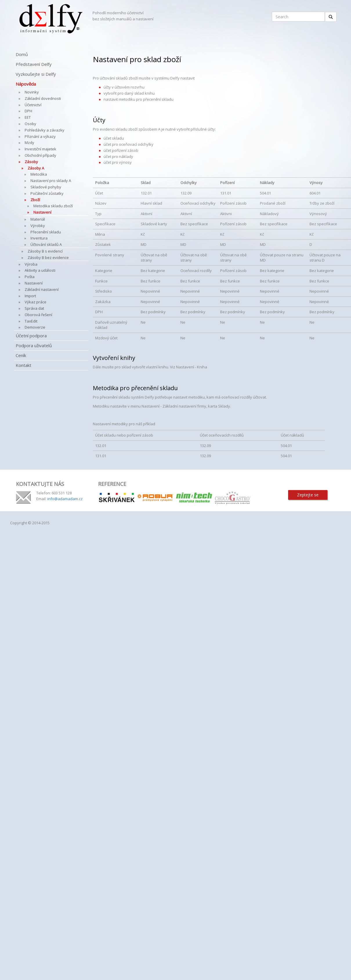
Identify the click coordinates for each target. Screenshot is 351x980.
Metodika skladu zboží (53, 206)
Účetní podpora (31, 336)
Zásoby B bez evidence (48, 257)
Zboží (35, 200)
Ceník (21, 355)
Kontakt (23, 365)
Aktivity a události (40, 270)
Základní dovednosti (43, 98)
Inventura (39, 238)
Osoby (30, 124)
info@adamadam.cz (65, 499)
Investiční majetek (40, 149)
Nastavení (42, 212)
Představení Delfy (34, 64)
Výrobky (38, 226)
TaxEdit (31, 321)
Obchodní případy (40, 155)
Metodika (39, 174)
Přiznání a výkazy (40, 136)
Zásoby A (36, 168)
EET (28, 117)
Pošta (30, 277)
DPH (28, 111)
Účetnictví (33, 105)
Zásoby (31, 162)
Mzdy (29, 143)
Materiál (38, 219)
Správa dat (34, 308)
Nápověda (26, 84)
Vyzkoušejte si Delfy (36, 74)
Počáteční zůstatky (47, 193)
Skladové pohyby (46, 187)
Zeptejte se (308, 495)
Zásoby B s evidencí (45, 251)
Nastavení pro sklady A (51, 181)
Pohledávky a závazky (45, 130)
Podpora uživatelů (34, 345)
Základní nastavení (42, 289)
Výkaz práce (36, 302)
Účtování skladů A (46, 244)
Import (30, 296)
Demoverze (35, 327)
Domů (22, 54)
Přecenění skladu (46, 232)
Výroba (31, 264)
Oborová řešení (38, 315)
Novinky (32, 92)
